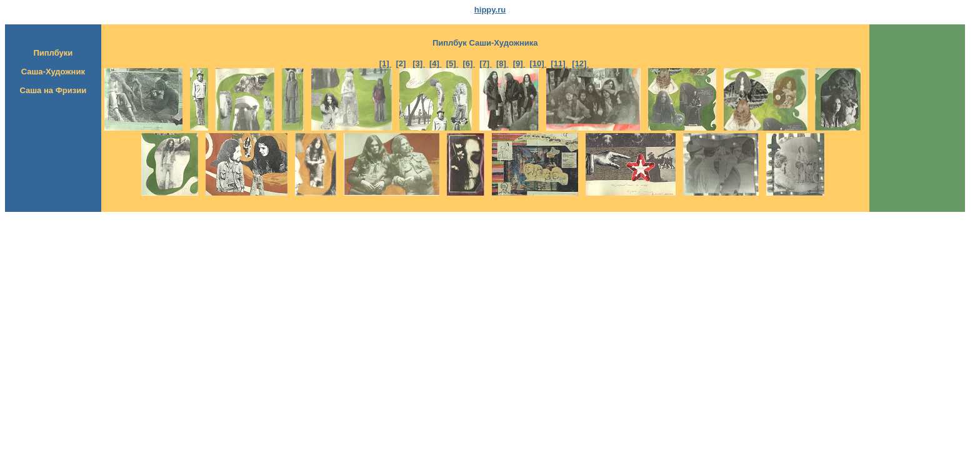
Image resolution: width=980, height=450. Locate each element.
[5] (452, 63)
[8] (502, 63)
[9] (519, 63)
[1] (386, 63)
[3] (419, 63)
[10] (538, 63)
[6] (469, 63)
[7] (486, 63)
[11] (559, 63)
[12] (580, 63)
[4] (436, 63)
